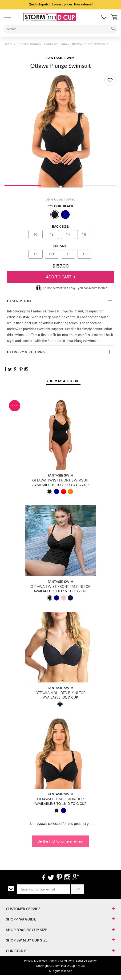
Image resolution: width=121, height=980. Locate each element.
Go (78, 889)
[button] (60, 839)
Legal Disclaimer (86, 961)
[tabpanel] (60, 130)
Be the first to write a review (60, 841)
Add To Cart (61, 277)
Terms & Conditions (61, 961)
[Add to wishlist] (110, 80)
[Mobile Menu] (6, 16)
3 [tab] (98, 185)
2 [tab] (60, 185)
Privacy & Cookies (36, 961)
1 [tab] (23, 185)
